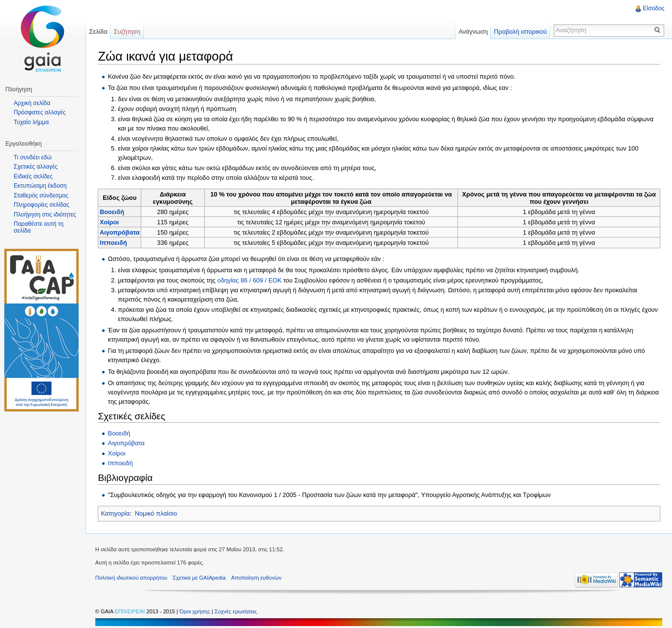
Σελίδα (98, 32)
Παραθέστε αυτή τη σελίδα (39, 227)
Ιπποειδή (114, 243)
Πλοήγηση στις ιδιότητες (45, 215)
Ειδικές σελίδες (33, 176)
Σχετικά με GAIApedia (200, 578)
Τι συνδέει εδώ (33, 157)
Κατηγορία (116, 513)
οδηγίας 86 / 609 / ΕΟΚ (250, 280)
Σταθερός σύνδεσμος (41, 195)
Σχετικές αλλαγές (36, 167)
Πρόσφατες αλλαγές (40, 112)
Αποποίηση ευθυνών (257, 578)
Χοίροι (110, 222)
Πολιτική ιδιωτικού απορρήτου (132, 578)
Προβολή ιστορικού (520, 32)
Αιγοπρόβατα (120, 232)
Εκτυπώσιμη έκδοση (40, 186)
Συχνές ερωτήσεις (236, 611)
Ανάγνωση (473, 32)
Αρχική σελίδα (32, 103)
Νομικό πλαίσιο (156, 513)
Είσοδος (653, 8)
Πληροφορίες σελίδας (42, 205)
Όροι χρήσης (196, 611)
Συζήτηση (128, 32)
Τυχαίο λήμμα (31, 122)
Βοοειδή (112, 212)
